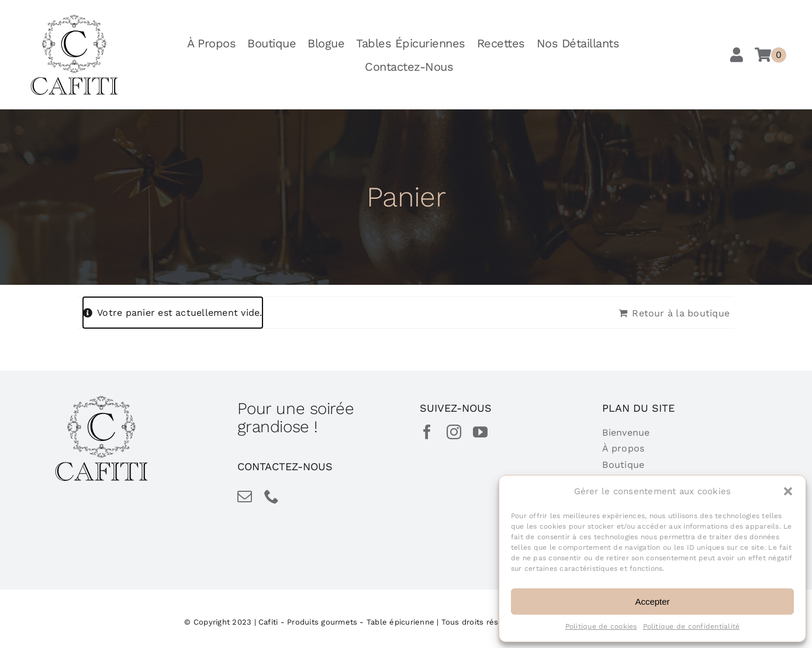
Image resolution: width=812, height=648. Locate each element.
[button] (788, 491)
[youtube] (480, 432)
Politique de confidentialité (692, 626)
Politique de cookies (601, 626)
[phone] (272, 496)
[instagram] (454, 432)
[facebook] (427, 432)
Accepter (652, 602)
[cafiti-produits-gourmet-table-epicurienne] (74, 18)
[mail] (245, 496)
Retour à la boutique (681, 313)
